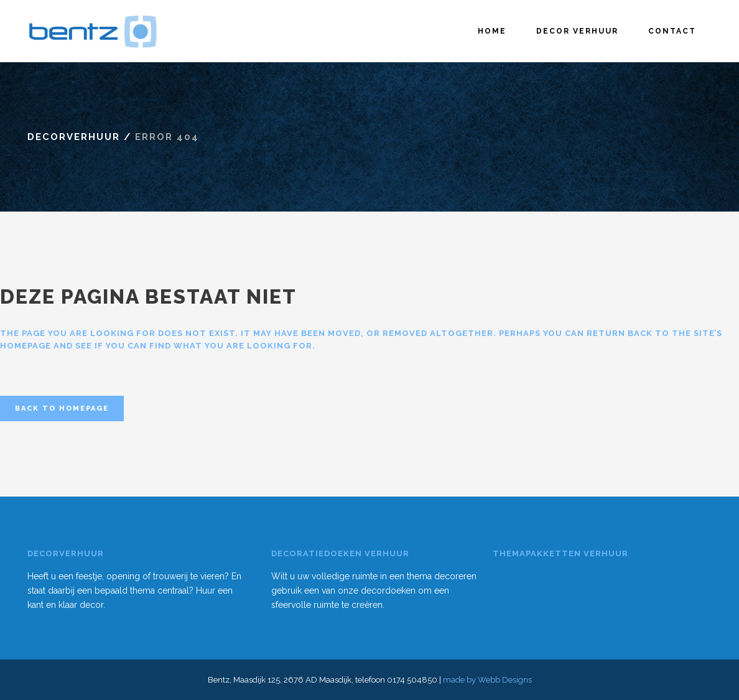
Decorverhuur (74, 137)
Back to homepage (62, 408)
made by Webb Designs (487, 680)
